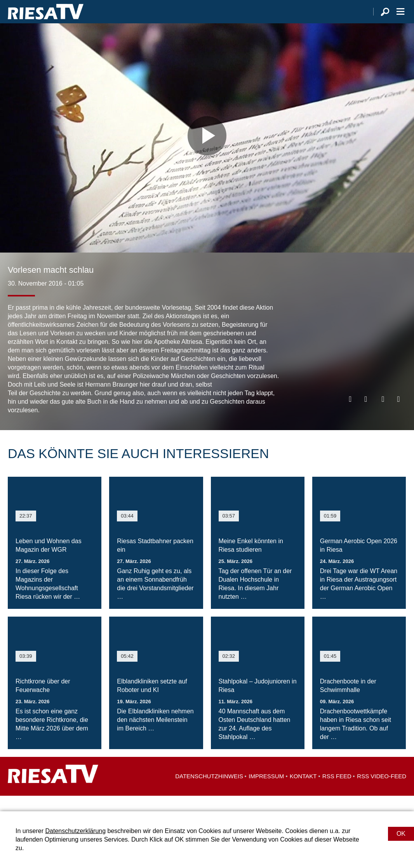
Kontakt (303, 792)
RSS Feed (337, 792)
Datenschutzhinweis (209, 792)
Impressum (266, 792)
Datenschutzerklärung (75, 831)
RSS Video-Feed (382, 792)
